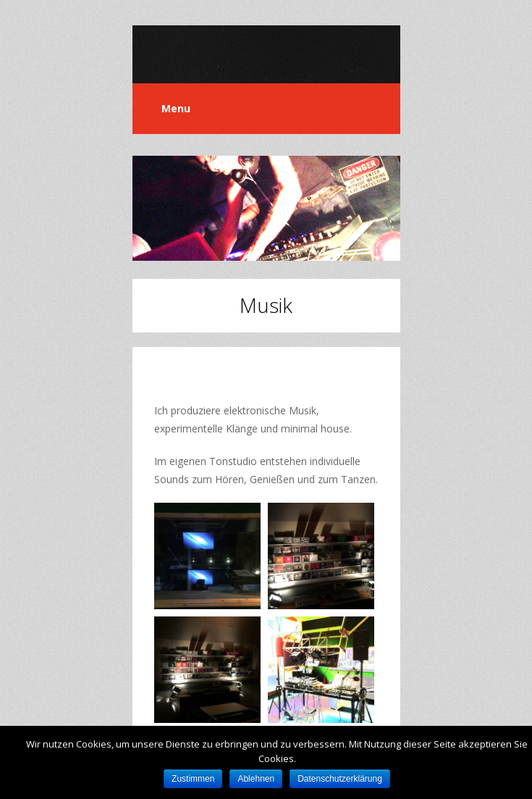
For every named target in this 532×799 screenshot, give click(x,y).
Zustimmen (193, 779)
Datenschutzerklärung (340, 779)
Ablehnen (256, 779)
